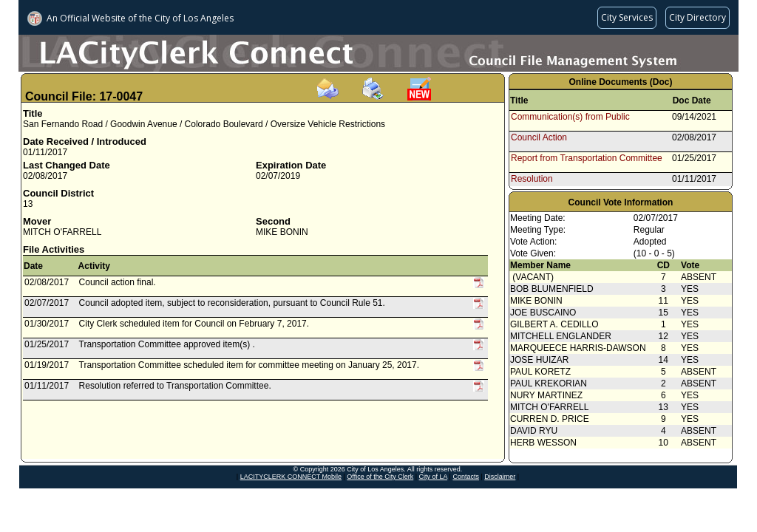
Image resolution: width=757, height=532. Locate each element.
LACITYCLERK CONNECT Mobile (291, 477)
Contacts (466, 477)
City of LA (434, 477)
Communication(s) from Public (570, 117)
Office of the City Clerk (380, 477)
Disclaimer (500, 477)
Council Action (539, 137)
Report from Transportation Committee (587, 158)
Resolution (532, 179)
